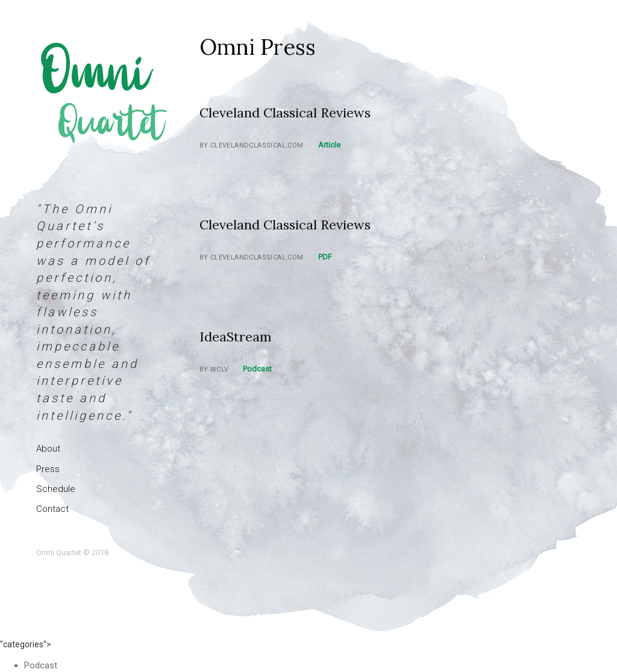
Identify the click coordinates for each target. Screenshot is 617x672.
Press (48, 469)
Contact (52, 509)
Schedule (56, 489)
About (48, 449)
